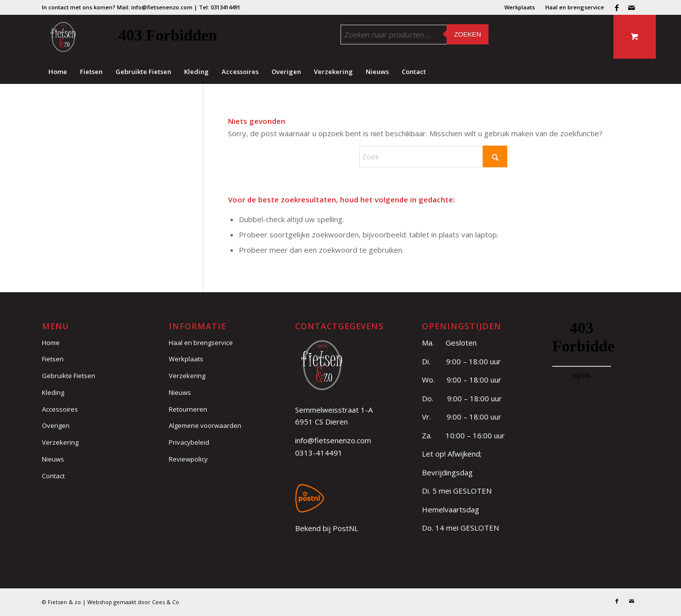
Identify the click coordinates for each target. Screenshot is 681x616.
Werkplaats (520, 7)
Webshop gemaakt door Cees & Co (133, 602)
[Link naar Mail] (632, 7)
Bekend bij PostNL (327, 528)
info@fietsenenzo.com (333, 440)
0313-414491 (319, 453)
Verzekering (60, 442)
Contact (53, 476)
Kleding (53, 392)
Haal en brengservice (575, 7)
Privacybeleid (189, 442)
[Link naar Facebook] (617, 7)
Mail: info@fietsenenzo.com (155, 7)
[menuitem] (520, 7)
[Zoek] (433, 156)
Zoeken (468, 34)
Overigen (56, 425)
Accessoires (60, 409)
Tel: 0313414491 (220, 7)
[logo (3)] (63, 37)
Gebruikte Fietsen (69, 376)
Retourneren (188, 409)
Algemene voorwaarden (205, 425)
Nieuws (53, 459)
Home (51, 343)
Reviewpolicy (188, 459)
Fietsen (53, 359)
